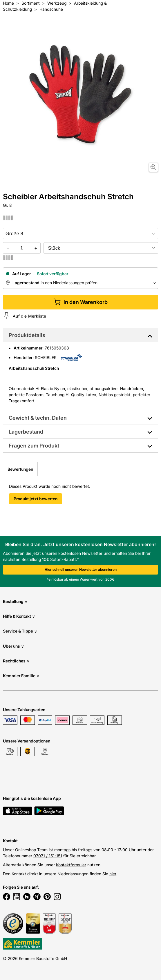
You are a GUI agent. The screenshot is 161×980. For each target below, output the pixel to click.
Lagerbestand (26, 432)
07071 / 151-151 (48, 856)
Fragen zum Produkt (34, 446)
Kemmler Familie (21, 676)
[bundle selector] (101, 248)
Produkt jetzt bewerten (36, 499)
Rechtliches (16, 661)
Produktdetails (27, 335)
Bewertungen (20, 469)
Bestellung (15, 601)
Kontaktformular (71, 865)
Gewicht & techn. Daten (38, 418)
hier (113, 874)
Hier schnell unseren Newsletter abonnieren (81, 569)
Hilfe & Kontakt (19, 616)
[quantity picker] (22, 248)
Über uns (13, 646)
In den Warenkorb (80, 302)
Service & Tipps (20, 631)
